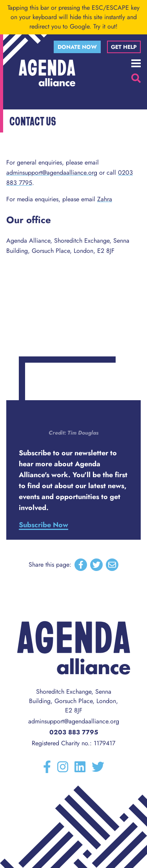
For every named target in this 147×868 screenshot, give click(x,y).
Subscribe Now (44, 525)
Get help (124, 47)
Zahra (105, 199)
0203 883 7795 (74, 732)
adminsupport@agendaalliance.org (52, 173)
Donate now (77, 47)
